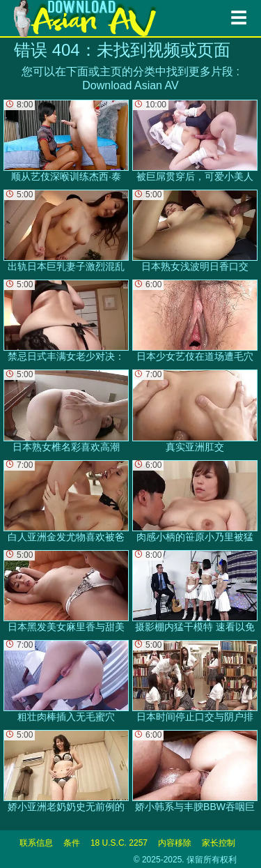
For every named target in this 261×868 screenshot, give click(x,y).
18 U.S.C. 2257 (119, 843)
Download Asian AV (130, 85)
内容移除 (175, 843)
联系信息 (36, 843)
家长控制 (219, 843)
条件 (72, 843)
